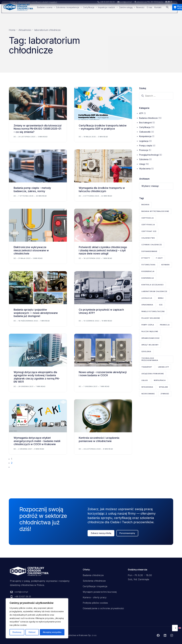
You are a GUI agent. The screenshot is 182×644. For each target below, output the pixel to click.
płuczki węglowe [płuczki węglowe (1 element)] (150, 331)
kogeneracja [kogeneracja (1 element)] (148, 271)
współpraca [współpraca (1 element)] (160, 380)
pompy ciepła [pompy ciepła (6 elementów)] (148, 325)
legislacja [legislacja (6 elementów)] (147, 298)
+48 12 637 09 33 (107, 2)
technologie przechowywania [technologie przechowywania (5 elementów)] (150, 359)
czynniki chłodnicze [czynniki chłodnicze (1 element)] (152, 245)
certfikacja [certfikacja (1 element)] (148, 218)
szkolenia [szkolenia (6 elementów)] (146, 351)
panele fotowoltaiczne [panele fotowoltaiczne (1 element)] (153, 311)
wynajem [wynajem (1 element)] (163, 387)
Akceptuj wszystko (52, 632)
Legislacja (144, 141)
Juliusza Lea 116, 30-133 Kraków (150, 2)
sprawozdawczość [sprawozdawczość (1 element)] (151, 338)
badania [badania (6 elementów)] (145, 205)
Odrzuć (32, 632)
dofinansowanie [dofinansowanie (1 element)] (149, 251)
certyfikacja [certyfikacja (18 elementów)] (148, 225)
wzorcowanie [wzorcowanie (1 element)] (148, 394)
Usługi (142, 164)
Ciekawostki (145, 132)
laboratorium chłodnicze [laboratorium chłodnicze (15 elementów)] (154, 291)
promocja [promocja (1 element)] (165, 325)
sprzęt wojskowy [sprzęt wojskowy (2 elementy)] (150, 345)
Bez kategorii (145, 123)
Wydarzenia (145, 169)
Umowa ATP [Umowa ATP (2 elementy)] (163, 367)
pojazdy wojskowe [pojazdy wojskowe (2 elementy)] (151, 318)
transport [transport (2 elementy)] (147, 367)
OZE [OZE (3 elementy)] (161, 305)
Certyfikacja (145, 127)
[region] (37, 618)
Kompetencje (145, 136)
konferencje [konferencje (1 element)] (148, 278)
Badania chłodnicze (148, 118)
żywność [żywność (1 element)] (165, 394)
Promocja (144, 150)
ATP (141, 113)
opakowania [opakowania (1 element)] (147, 305)
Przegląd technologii (149, 155)
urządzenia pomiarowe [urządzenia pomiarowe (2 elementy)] (153, 374)
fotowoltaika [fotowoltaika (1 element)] (148, 265)
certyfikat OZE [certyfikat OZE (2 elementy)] (149, 231)
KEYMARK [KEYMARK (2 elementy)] (166, 265)
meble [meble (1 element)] (161, 298)
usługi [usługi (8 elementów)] (145, 380)
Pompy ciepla (146, 146)
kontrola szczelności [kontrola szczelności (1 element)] (153, 285)
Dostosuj (17, 632)
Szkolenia (144, 159)
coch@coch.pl (126, 2)
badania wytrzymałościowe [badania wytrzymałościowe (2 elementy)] (155, 211)
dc (15, 137)
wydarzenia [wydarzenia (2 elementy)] (147, 387)
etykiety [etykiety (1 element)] (146, 258)
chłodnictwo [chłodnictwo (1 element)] (148, 238)
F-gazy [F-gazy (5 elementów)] (159, 258)
